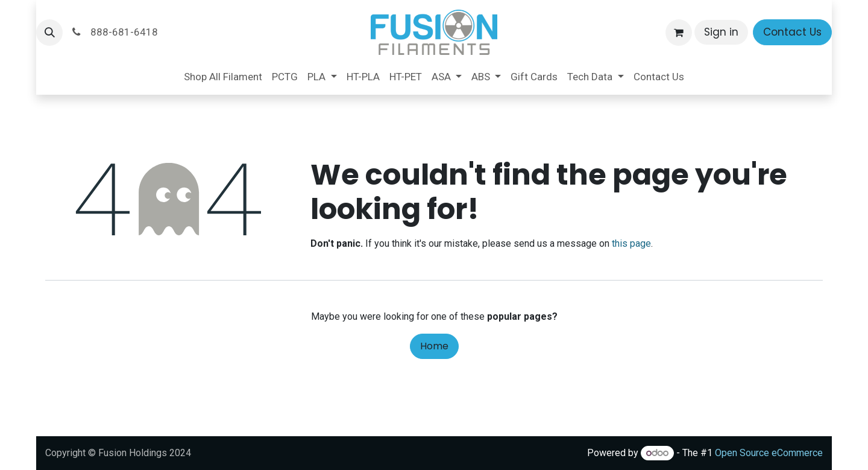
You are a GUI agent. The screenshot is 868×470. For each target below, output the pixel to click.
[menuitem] (223, 77)
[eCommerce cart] (679, 33)
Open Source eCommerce (769, 453)
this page (631, 243)
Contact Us (792, 32)
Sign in (721, 32)
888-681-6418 (114, 32)
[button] (49, 33)
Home (434, 346)
